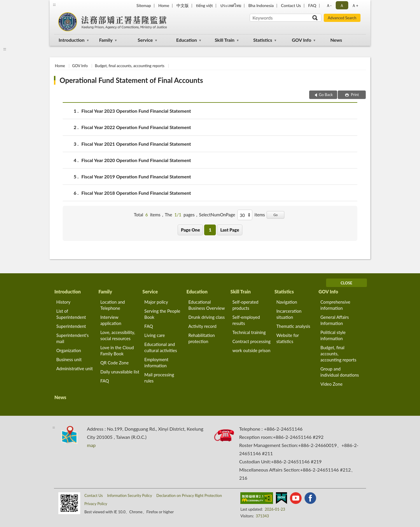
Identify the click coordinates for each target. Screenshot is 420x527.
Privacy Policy (96, 504)
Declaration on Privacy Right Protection (189, 495)
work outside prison (251, 350)
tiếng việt (204, 5)
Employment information (156, 362)
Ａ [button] (342, 5)
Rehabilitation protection (202, 338)
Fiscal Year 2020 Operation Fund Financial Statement (136, 160)
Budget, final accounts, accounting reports (130, 66)
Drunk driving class (207, 317)
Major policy (156, 302)
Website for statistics (288, 338)
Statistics (263, 40)
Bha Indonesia (261, 5)
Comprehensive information (335, 305)
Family (106, 40)
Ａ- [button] (329, 5)
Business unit (69, 359)
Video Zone (331, 384)
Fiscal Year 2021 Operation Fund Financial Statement (136, 144)
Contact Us (291, 5)
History (63, 302)
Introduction (72, 40)
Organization (69, 350)
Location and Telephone (113, 305)
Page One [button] (190, 230)
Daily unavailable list (120, 372)
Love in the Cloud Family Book (117, 351)
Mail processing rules (159, 378)
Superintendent (71, 326)
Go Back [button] (326, 95)
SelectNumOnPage (217, 215)
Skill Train (225, 40)
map (91, 445)
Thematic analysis (293, 326)
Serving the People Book (162, 314)
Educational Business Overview (207, 305)
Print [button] (355, 95)
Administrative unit (75, 368)
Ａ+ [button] (355, 5)
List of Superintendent (71, 314)
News (336, 40)
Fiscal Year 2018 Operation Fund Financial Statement (136, 193)
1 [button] (210, 230)
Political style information (333, 335)
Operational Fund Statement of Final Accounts (131, 80)
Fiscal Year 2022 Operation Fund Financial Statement (136, 127)
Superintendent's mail (72, 338)
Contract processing (252, 341)
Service (145, 40)
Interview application (111, 320)
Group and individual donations (339, 372)
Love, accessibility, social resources (118, 335)
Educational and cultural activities (161, 347)
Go (275, 215)
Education (187, 40)
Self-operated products (245, 305)
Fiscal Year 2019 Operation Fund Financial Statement (136, 176)
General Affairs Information (334, 320)
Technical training (249, 332)
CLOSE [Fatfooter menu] (346, 283)
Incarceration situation (289, 314)
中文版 (183, 5)
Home (164, 5)
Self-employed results (246, 320)
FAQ (312, 5)
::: (54, 4)
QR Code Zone (114, 363)
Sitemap (144, 5)
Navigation (287, 302)
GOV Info (301, 40)
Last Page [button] (230, 230)
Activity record (202, 326)
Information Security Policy (129, 495)
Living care (155, 335)
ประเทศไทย (231, 5)
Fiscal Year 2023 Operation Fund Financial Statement (136, 111)
